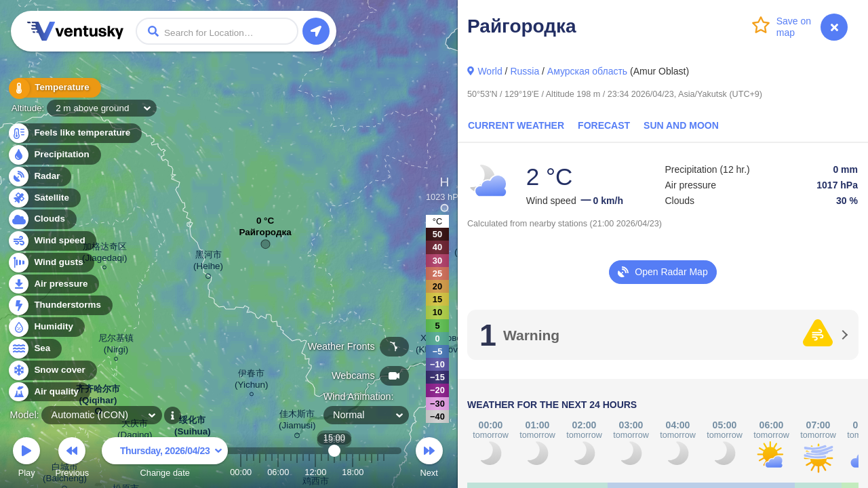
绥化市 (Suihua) (193, 428)
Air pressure (53, 284)
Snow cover (52, 370)
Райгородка (265, 236)
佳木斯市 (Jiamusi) (297, 422)
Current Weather (516, 125)
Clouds (42, 219)
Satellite (44, 198)
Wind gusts (51, 263)
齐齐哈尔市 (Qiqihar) (98, 397)
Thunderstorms (60, 305)
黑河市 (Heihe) (208, 263)
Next (429, 459)
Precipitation (54, 155)
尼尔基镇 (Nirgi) (116, 346)
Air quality (48, 392)
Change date (165, 459)
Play (26, 459)
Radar (39, 177)
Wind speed (52, 241)
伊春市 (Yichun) (252, 381)
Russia (525, 71)
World (490, 71)
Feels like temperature (74, 133)
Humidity (46, 327)
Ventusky (73, 31)
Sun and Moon (681, 125)
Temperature (54, 88)
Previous (72, 459)
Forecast (604, 125)
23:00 (384, 472)
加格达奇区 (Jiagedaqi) (104, 254)
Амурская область (587, 71)
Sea (34, 349)
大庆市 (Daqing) (135, 431)
